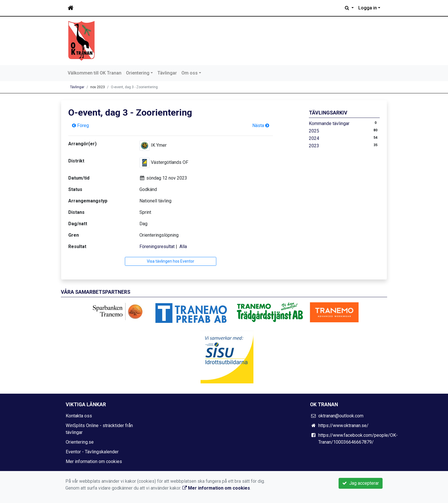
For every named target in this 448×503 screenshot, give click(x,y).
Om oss (190, 73)
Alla (183, 247)
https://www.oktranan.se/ (343, 425)
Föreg (80, 125)
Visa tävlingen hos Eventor (171, 261)
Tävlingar (167, 73)
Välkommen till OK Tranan (95, 73)
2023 (314, 146)
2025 (314, 131)
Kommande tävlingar (329, 123)
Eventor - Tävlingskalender (92, 452)
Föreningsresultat (157, 247)
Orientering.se (80, 442)
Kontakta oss (79, 416)
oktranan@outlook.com (341, 416)
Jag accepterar (361, 483)
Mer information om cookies (94, 461)
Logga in (368, 8)
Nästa (261, 125)
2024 (314, 138)
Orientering (138, 73)
